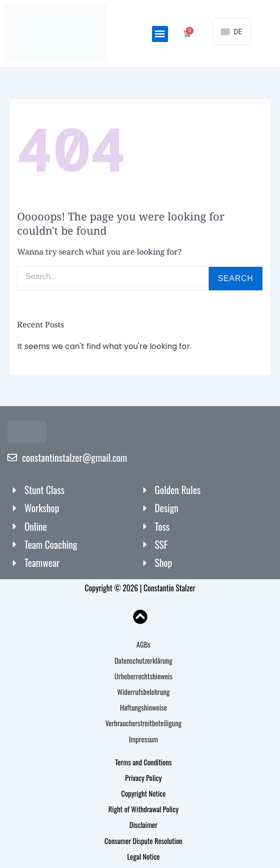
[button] (160, 34)
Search (236, 278)
